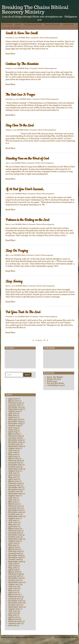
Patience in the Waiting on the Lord (27, 220)
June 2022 (13, 475)
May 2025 (12, 415)
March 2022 (13, 481)
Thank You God (54, 379)
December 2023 (15, 440)
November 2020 (15, 512)
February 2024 (15, 436)
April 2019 (13, 547)
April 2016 (13, 617)
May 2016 (12, 615)
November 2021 (15, 489)
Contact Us (68, 25)
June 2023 (13, 452)
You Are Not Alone (55, 383)
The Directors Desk (32, 25)
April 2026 (13, 399)
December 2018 (15, 555)
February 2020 (15, 531)
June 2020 (13, 522)
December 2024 (15, 421)
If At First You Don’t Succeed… (25, 189)
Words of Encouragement (49, 38)
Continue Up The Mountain (22, 64)
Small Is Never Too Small (22, 33)
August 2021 (14, 496)
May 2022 (12, 477)
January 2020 (14, 533)
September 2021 (15, 494)
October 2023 (14, 444)
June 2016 (13, 613)
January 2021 (14, 508)
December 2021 (15, 487)
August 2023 (14, 448)
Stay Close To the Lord (20, 125)
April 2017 (13, 592)
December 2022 (15, 465)
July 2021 (12, 498)
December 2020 (15, 510)
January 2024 (14, 438)
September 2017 (15, 582)
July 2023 (12, 450)
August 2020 (14, 518)
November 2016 (15, 603)
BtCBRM (22, 38)
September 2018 (15, 562)
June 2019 (13, 543)
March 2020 (14, 529)
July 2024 (12, 428)
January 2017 (14, 599)
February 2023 (15, 461)
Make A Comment (32, 38)
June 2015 (13, 625)
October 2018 (14, 559)
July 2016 (12, 611)
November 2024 (15, 423)
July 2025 (12, 413)
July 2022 (12, 473)
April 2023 (13, 456)
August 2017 (14, 584)
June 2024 (13, 430)
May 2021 (12, 502)
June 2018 (13, 566)
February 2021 (15, 506)
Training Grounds (52, 25)
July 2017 (12, 586)
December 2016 (15, 601)
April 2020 (13, 527)
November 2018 (15, 557)
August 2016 (14, 609)
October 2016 (14, 605)
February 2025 (15, 419)
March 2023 (14, 459)
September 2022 (15, 469)
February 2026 (15, 403)
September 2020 (15, 516)
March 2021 (13, 504)
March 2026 (14, 401)
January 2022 (14, 485)
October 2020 (14, 514)
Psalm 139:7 (52, 381)
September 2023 (15, 446)
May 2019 (12, 545)
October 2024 (14, 426)
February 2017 (15, 597)
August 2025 (14, 411)
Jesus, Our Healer (55, 377)
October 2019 (14, 537)
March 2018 (13, 572)
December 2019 (15, 535)
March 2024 (13, 434)
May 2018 (12, 568)
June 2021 (13, 500)
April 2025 (13, 417)
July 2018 (12, 564)
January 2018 (14, 576)
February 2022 (15, 483)
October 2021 (14, 491)
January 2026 (14, 405)
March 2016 (13, 619)
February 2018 (15, 574)
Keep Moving (14, 281)
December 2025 (15, 407)
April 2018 (13, 570)
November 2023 (15, 442)
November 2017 (15, 578)
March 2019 (13, 549)
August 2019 (14, 541)
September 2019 (15, 539)
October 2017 (14, 580)
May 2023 (12, 454)
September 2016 (15, 607)
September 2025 (15, 409)
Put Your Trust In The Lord (23, 312)
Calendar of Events (11, 28)
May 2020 (12, 524)
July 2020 (12, 520)
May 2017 (12, 590)
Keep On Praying (17, 251)
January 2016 (14, 623)
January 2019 (14, 553)
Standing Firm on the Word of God (27, 159)
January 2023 (14, 463)
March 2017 (13, 594)
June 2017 (13, 588)
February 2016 (15, 621)
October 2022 (14, 467)
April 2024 (13, 432)
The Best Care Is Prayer (20, 95)
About (18, 25)
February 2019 (15, 551)
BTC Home (7, 25)
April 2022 (13, 479)
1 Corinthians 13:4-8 (56, 385)
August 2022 (14, 471)
